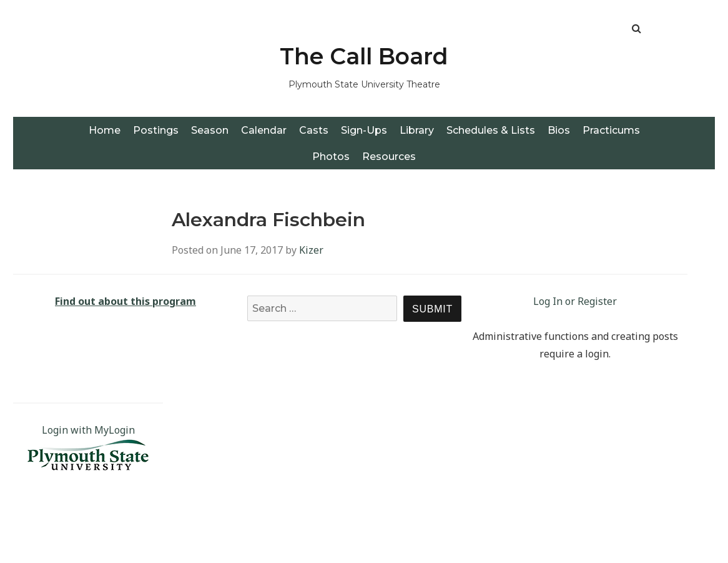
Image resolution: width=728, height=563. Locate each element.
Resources (389, 157)
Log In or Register (575, 301)
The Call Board (364, 56)
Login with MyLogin (88, 430)
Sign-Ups (364, 130)
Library (417, 130)
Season (210, 130)
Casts (314, 130)
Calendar (264, 130)
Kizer (311, 250)
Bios (559, 130)
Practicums (611, 130)
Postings (156, 130)
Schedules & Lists (491, 130)
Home (105, 130)
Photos (331, 157)
